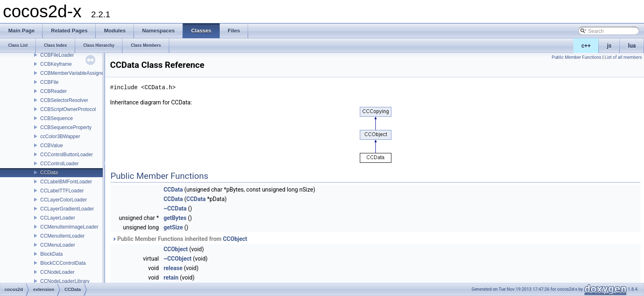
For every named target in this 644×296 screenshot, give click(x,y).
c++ (586, 46)
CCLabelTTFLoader (62, 191)
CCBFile (49, 82)
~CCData (175, 208)
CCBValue (52, 146)
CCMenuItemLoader (62, 236)
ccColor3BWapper (60, 136)
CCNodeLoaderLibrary (65, 281)
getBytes (175, 218)
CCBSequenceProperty (66, 127)
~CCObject (177, 259)
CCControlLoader (59, 164)
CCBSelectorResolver (64, 100)
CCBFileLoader (57, 55)
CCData (49, 173)
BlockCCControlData (63, 263)
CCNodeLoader (57, 272)
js (609, 46)
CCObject (235, 239)
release (173, 268)
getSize (173, 227)
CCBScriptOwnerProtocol (68, 109)
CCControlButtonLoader (67, 155)
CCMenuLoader (58, 245)
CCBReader (54, 91)
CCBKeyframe (56, 64)
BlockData (52, 254)
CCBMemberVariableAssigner (73, 73)
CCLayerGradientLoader (67, 209)
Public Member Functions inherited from (180, 239)
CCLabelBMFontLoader (66, 182)
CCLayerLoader (58, 218)
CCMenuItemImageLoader (69, 227)
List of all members (623, 57)
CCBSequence (56, 118)
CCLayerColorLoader (63, 200)
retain (171, 277)
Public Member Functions (576, 57)
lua (632, 46)
